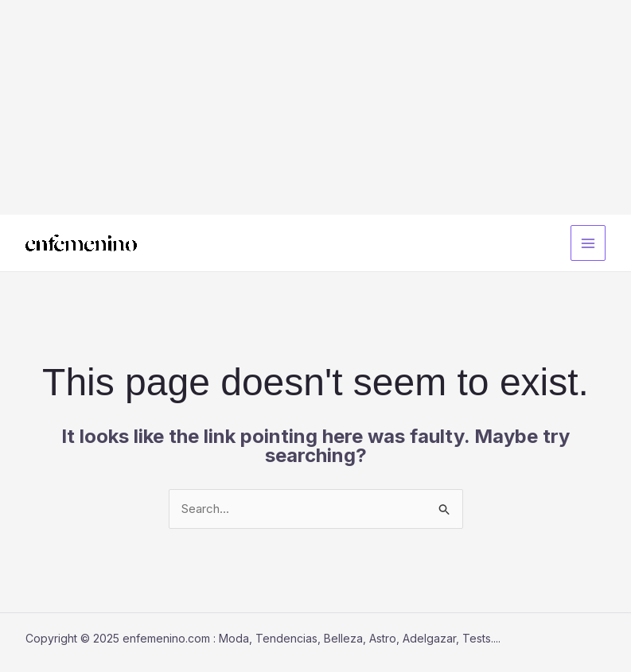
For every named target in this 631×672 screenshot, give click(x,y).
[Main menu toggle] (588, 243)
